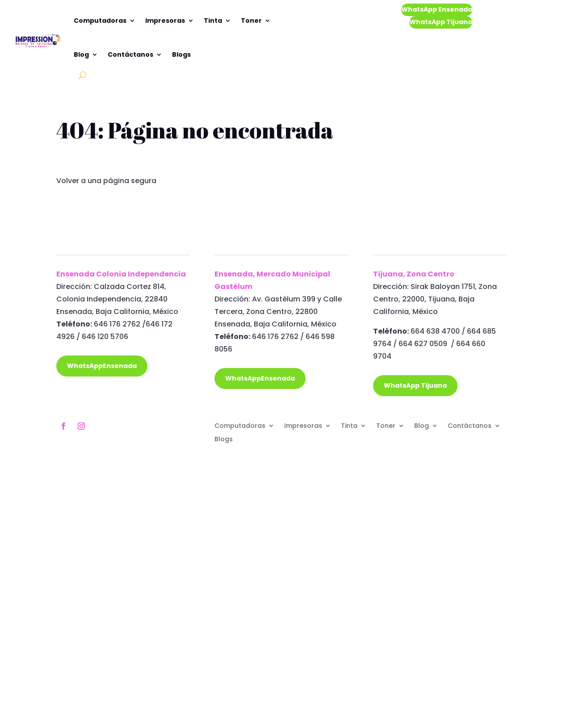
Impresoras (165, 21)
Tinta (213, 21)
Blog (81, 54)
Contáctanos (130, 54)
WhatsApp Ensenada (437, 9)
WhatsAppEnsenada (102, 366)
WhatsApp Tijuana (441, 22)
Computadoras (100, 21)
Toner (251, 21)
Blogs (181, 54)
